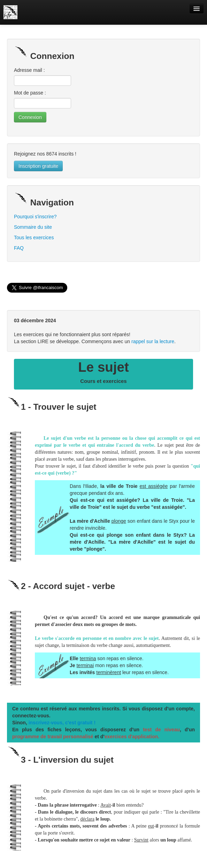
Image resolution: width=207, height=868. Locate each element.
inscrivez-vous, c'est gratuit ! (62, 723)
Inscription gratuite (38, 166)
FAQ (19, 248)
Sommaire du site (33, 227)
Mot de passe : (30, 93)
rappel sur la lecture (153, 341)
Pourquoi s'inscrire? (35, 217)
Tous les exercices (34, 237)
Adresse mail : (29, 70)
